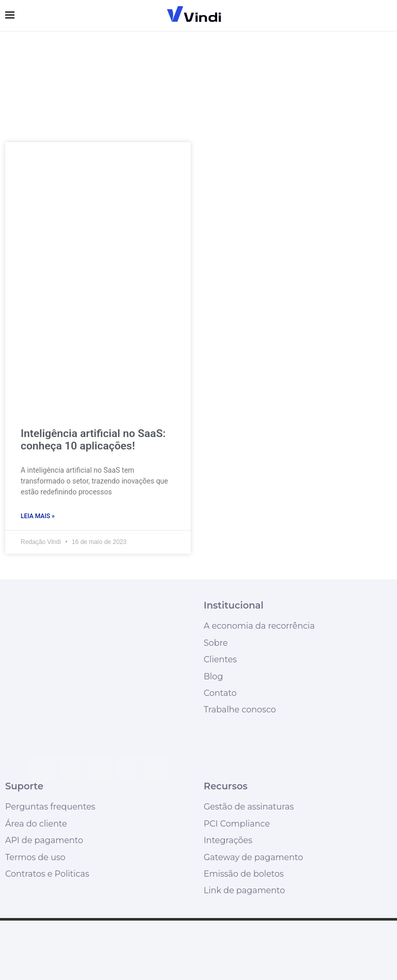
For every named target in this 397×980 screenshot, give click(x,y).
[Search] (387, 15)
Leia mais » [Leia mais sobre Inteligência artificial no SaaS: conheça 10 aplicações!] (38, 516)
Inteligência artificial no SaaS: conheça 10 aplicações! (93, 440)
